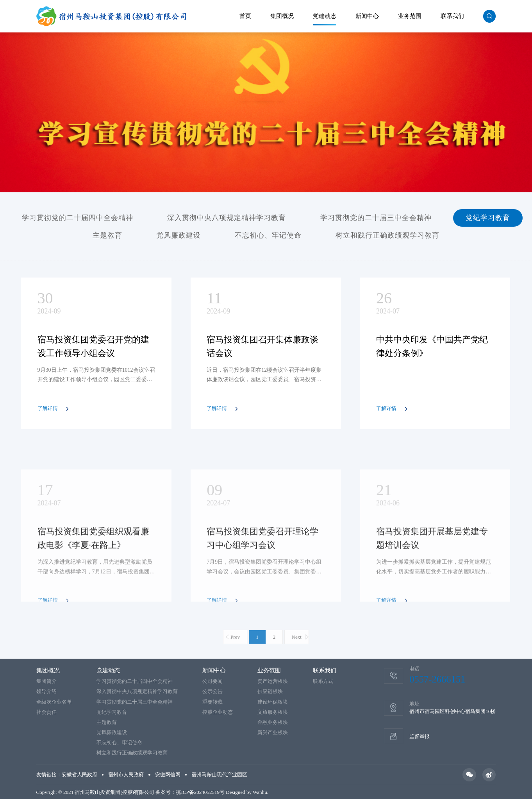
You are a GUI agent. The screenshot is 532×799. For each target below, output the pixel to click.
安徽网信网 (168, 775)
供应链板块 (270, 691)
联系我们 (452, 16)
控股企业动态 (218, 712)
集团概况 (282, 16)
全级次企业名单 (54, 702)
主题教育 (107, 238)
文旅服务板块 (273, 712)
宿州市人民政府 (126, 775)
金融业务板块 (273, 722)
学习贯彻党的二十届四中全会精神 (78, 220)
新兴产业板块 (273, 732)
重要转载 (212, 702)
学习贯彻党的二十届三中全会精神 (376, 220)
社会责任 (46, 712)
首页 (245, 16)
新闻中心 (367, 16)
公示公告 (212, 691)
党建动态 (325, 16)
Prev (235, 655)
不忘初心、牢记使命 (268, 238)
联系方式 (323, 681)
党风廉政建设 (179, 238)
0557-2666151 (437, 679)
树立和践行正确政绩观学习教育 (387, 238)
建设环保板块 (273, 702)
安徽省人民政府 (79, 775)
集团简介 (46, 681)
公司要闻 (212, 681)
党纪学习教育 (488, 220)
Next (297, 655)
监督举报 (420, 736)
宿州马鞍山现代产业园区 (219, 775)
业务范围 (410, 16)
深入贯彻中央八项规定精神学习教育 (227, 220)
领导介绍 (46, 691)
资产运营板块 (273, 681)
